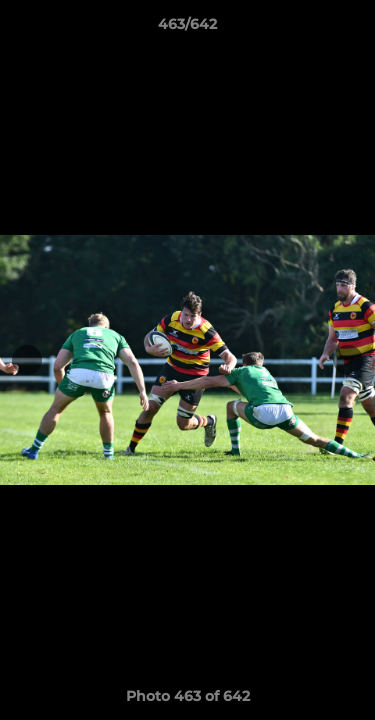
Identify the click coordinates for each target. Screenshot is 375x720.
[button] (351, 29)
